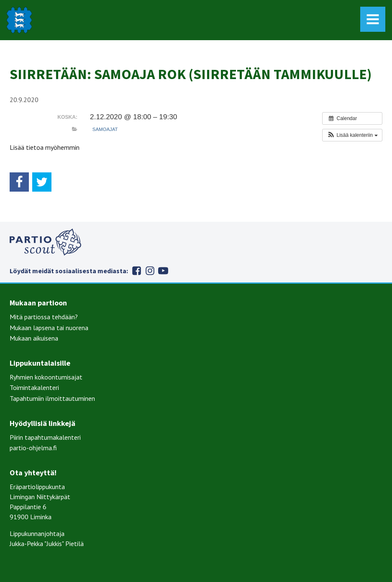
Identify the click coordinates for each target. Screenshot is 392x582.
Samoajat (105, 129)
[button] (352, 135)
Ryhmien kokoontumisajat (46, 377)
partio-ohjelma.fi (33, 448)
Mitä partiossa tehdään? (44, 317)
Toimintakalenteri (34, 387)
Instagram (150, 271)
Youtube (163, 271)
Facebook (136, 271)
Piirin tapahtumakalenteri (45, 437)
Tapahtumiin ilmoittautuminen (52, 398)
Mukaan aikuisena (34, 338)
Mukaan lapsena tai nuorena (49, 328)
